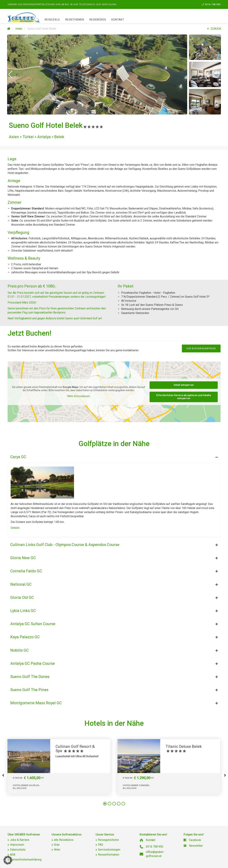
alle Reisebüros (64, 840)
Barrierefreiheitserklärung (26, 860)
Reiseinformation (109, 855)
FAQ (101, 845)
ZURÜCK (214, 29)
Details (15, 528)
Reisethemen (75, 20)
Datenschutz (18, 850)
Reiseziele (52, 20)
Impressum (17, 845)
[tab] (114, 456)
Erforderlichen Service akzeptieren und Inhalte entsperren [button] (184, 397)
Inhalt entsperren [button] (184, 385)
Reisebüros (98, 20)
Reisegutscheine (108, 840)
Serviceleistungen (109, 850)
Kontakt (118, 20)
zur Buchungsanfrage (201, 348)
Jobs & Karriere (20, 840)
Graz (57, 845)
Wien (57, 850)
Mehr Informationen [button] (79, 396)
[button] (10, 74)
